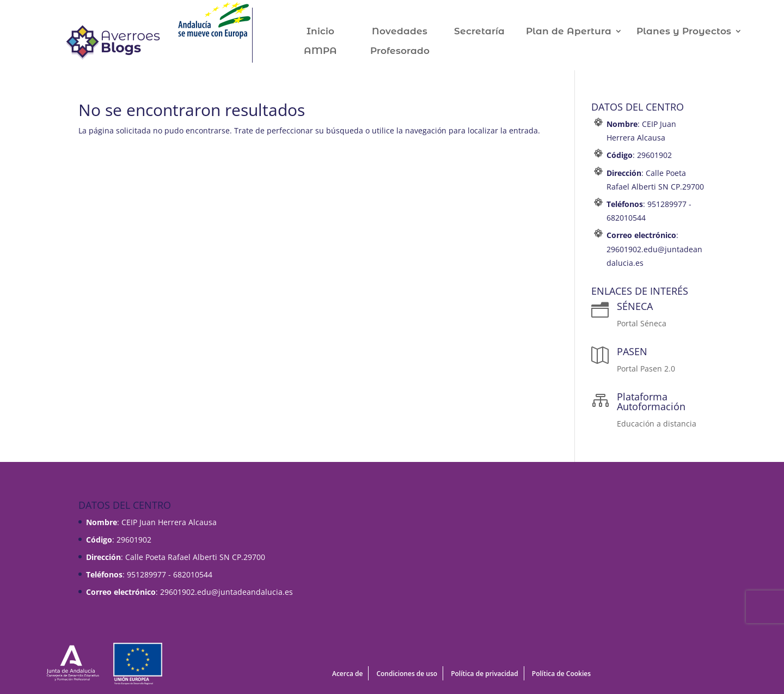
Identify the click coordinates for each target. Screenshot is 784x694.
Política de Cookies (561, 674)
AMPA (332, 51)
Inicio (332, 32)
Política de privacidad (485, 674)
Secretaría (491, 32)
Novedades (411, 32)
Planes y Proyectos (695, 32)
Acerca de (347, 674)
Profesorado (411, 51)
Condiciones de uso (407, 674)
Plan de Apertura (580, 32)
